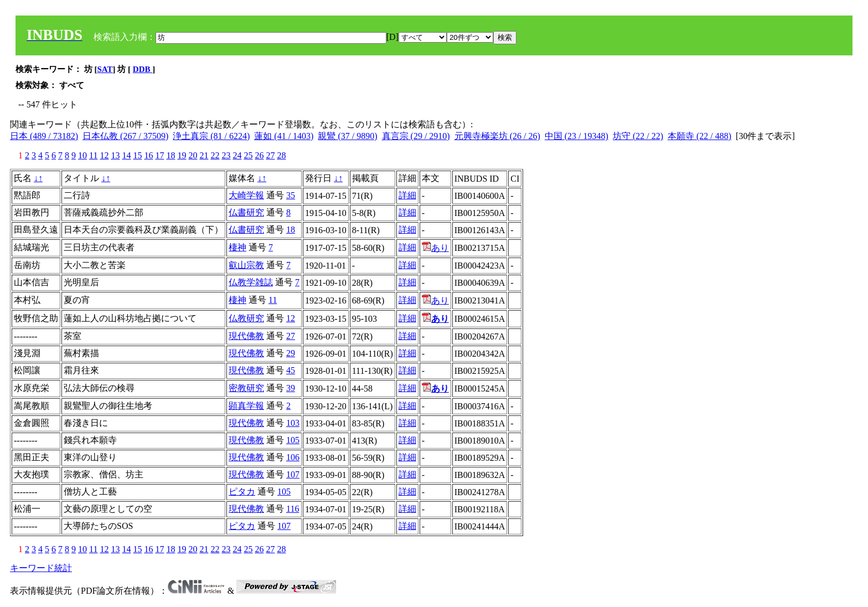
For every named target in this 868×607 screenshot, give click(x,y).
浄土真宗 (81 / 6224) (211, 136)
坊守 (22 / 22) (638, 136)
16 (148, 155)
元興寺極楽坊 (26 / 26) (497, 136)
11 (93, 155)
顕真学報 (246, 406)
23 (226, 155)
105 (293, 440)
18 (170, 155)
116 (293, 509)
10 (82, 155)
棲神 (237, 247)
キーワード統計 (41, 568)
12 (104, 155)
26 (259, 155)
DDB (143, 69)
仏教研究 (246, 318)
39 (291, 388)
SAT (105, 69)
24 (237, 155)
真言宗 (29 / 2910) (416, 136)
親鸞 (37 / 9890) (347, 136)
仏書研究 (246, 212)
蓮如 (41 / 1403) (284, 136)
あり (435, 248)
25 (248, 155)
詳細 (407, 195)
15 (137, 155)
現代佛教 (246, 336)
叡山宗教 (246, 265)
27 (270, 155)
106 (293, 457)
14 (126, 155)
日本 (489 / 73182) (44, 136)
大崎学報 (246, 195)
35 (291, 195)
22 (215, 155)
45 (291, 370)
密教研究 (246, 388)
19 (182, 155)
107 (293, 474)
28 (281, 155)
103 (293, 423)
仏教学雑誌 (251, 282)
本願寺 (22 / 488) (699, 136)
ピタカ (242, 492)
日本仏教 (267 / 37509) (125, 136)
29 (291, 353)
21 (204, 155)
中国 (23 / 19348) (577, 136)
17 (159, 155)
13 (115, 155)
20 (193, 155)
